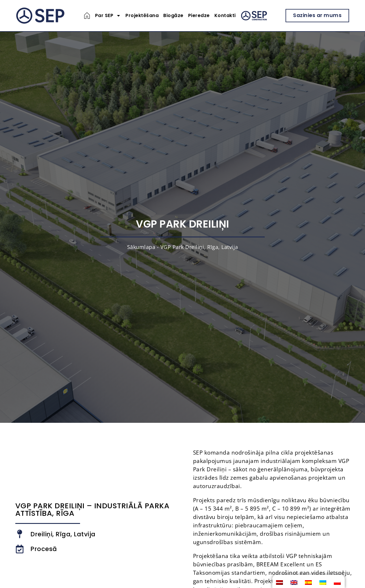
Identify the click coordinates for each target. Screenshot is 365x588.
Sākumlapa (141, 247)
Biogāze (173, 15)
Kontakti (225, 15)
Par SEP (108, 16)
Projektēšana (142, 15)
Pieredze (199, 15)
